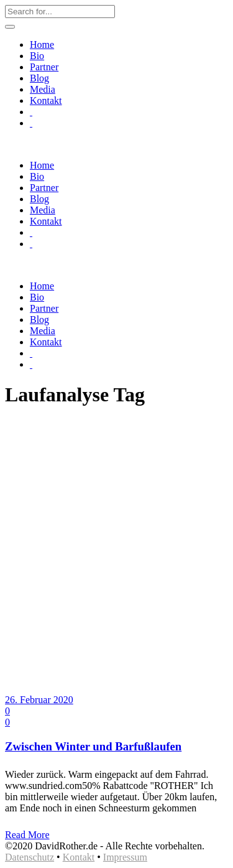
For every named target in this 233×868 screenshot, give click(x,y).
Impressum (125, 857)
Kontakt (79, 857)
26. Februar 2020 (39, 700)
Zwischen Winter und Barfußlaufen (93, 746)
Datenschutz (30, 857)
